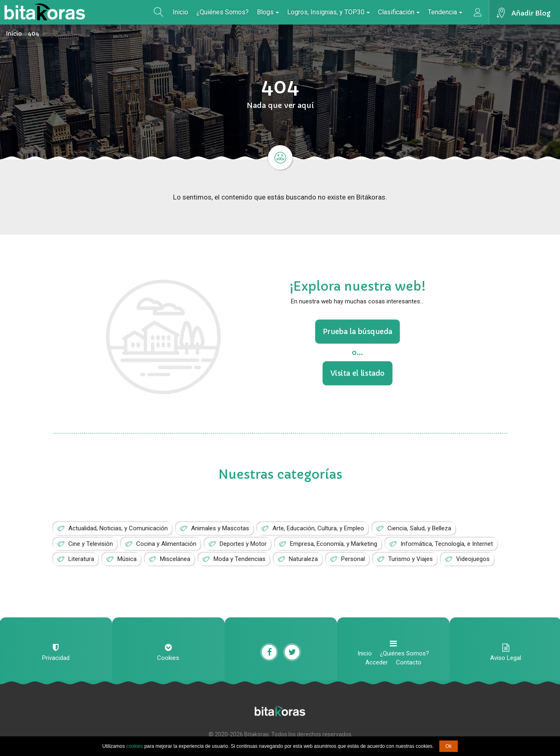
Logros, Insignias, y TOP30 (328, 12)
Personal (353, 559)
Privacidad (56, 658)
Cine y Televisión (91, 544)
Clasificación (399, 12)
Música (127, 559)
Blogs (268, 12)
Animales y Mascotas (220, 528)
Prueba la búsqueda (357, 332)
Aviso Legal (506, 658)
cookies (135, 746)
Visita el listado (357, 373)
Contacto (409, 662)
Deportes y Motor (243, 544)
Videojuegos (473, 559)
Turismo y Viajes (410, 559)
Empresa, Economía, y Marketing (334, 544)
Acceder (377, 662)
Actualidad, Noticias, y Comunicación (118, 528)
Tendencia (445, 12)
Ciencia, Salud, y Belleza (419, 528)
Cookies (168, 658)
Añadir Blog (531, 13)
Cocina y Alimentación (166, 544)
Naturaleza (303, 559)
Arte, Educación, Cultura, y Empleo (318, 528)
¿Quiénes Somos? (223, 12)
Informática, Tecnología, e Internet (447, 544)
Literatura (81, 559)
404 (34, 34)
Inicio (180, 12)
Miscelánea (175, 559)
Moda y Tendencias (240, 559)
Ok (449, 746)
